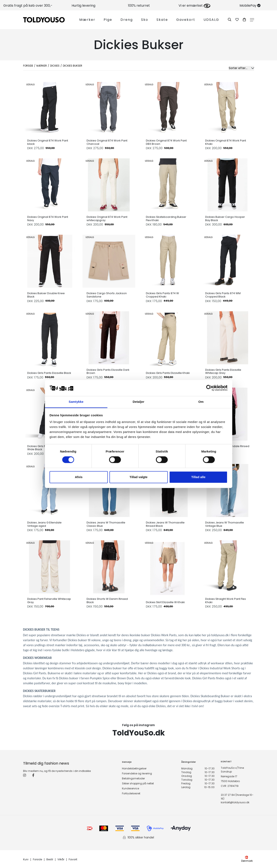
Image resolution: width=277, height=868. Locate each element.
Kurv (26, 860)
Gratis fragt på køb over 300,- (28, 6)
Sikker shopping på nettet (138, 783)
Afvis (79, 477)
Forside (28, 66)
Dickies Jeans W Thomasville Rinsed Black (165, 524)
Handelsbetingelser (134, 768)
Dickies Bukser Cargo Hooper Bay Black (225, 219)
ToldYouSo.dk (139, 733)
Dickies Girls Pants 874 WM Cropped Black (223, 295)
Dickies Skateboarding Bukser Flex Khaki (166, 219)
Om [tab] (201, 402)
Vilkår (61, 860)
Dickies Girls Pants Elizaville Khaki (168, 373)
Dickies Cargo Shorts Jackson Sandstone (107, 295)
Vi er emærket (194, 6)
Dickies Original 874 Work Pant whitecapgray (107, 219)
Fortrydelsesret (131, 793)
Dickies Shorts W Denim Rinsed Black (107, 601)
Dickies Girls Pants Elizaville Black (49, 373)
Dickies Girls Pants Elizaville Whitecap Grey (223, 371)
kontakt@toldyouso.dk (235, 802)
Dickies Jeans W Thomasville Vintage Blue (225, 524)
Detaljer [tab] (139, 402)
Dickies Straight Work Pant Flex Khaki (225, 601)
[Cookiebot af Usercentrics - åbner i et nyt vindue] (209, 388)
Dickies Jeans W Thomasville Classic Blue (106, 524)
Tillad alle (198, 477)
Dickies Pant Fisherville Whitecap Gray (49, 601)
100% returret (139, 6)
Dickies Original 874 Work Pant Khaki (226, 142)
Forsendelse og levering (137, 773)
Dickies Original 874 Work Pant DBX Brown (166, 142)
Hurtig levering (83, 6)
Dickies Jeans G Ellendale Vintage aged (44, 524)
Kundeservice (130, 788)
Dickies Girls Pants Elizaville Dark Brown (108, 371)
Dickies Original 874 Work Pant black (48, 142)
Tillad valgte (138, 477)
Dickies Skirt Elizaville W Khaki (165, 602)
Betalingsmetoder (133, 778)
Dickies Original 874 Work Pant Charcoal (107, 142)
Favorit (73, 860)
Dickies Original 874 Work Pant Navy (48, 219)
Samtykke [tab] (76, 402)
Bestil (50, 860)
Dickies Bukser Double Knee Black (46, 295)
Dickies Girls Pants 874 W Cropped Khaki (162, 295)
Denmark (247, 859)
